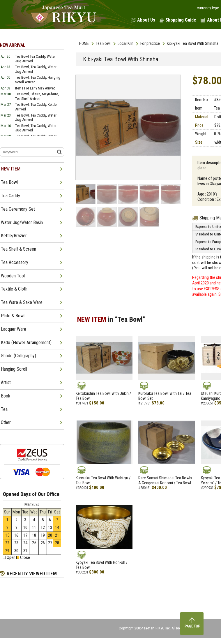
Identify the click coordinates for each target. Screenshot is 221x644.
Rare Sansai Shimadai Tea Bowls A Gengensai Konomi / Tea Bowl (165, 480)
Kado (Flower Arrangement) (26, 343)
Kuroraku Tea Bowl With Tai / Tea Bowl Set (165, 396)
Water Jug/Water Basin (22, 222)
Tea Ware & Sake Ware (22, 302)
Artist (6, 382)
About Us (146, 20)
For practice (150, 43)
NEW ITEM (11, 169)
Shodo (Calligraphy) (18, 356)
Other (6, 422)
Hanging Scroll (14, 369)
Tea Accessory (15, 262)
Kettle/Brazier (14, 236)
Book (6, 396)
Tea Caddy (10, 196)
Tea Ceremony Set (18, 209)
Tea (4, 409)
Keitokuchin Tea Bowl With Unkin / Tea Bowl (103, 396)
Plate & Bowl (13, 316)
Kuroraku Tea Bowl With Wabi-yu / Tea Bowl (103, 480)
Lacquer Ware (14, 329)
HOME (84, 43)
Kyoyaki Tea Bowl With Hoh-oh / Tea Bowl (102, 565)
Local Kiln (125, 43)
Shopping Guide (181, 20)
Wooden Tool (13, 276)
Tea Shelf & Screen (18, 249)
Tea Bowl (103, 43)
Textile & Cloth (14, 289)
